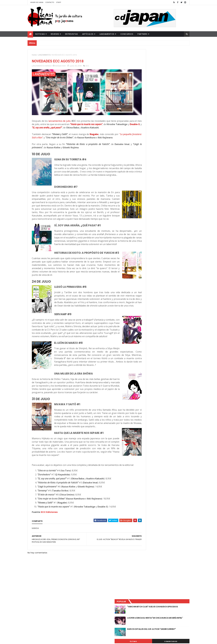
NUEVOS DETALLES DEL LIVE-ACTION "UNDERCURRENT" (168, 81)
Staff (59, 2)
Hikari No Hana (37, 2)
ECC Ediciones (49, 544)
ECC (87, 66)
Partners (142, 34)
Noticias (40, 34)
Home (34, 55)
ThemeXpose (76, 640)
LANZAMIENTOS (44, 55)
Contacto (50, 2)
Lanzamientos (107, 34)
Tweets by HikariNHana (150, 108)
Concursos (127, 34)
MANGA (48, 66)
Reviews (55, 34)
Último (152, 91)
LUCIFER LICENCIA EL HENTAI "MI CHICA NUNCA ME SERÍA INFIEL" (169, 69)
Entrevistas (72, 34)
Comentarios (177, 91)
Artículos (88, 34)
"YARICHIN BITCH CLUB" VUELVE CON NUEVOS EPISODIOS (168, 58)
